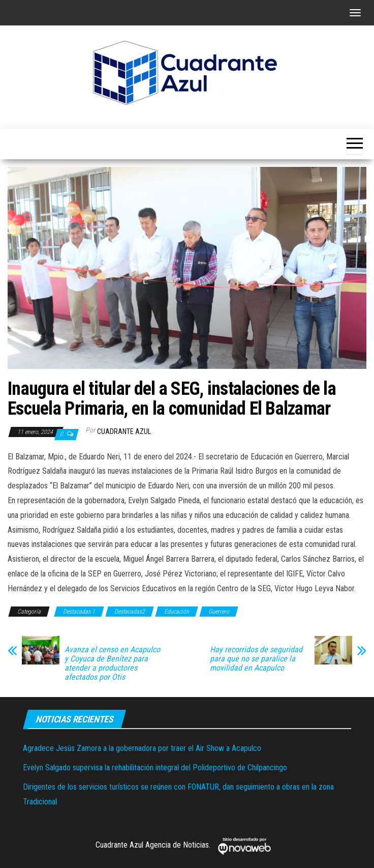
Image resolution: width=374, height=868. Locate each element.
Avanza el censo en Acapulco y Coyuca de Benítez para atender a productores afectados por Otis (112, 663)
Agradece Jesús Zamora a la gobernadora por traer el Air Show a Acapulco (142, 748)
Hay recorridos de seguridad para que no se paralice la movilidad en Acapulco (256, 659)
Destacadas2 (130, 612)
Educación (177, 612)
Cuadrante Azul (124, 431)
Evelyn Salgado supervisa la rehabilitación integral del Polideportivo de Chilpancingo (155, 768)
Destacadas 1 (79, 612)
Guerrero (219, 612)
